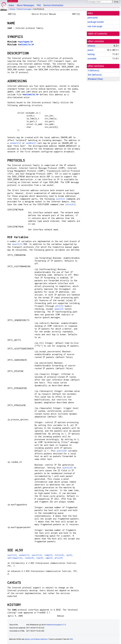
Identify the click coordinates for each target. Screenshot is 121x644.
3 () (93, 70)
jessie (90, 50)
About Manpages (25, 5)
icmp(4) (48, 555)
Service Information (53, 5)
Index (11, 5)
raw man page (95, 26)
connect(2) (15, 143)
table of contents (98, 34)
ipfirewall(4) (15, 558)
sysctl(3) (17, 244)
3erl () (95, 75)
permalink (93, 18)
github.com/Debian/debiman (36, 639)
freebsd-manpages (24, 9)
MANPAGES (13, 1)
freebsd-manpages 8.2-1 (56, 625)
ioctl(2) (60, 199)
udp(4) (49, 558)
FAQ (39, 5)
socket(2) (24, 555)
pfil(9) (59, 306)
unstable (92, 59)
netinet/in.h (26, 45)
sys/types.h (25, 42)
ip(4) (69, 555)
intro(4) (70, 204)
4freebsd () (95, 79)
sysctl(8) (62, 451)
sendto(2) (31, 143)
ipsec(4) (59, 309)
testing (91, 54)
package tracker (96, 22)
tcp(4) (40, 558)
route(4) (29, 558)
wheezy (12, 9)
